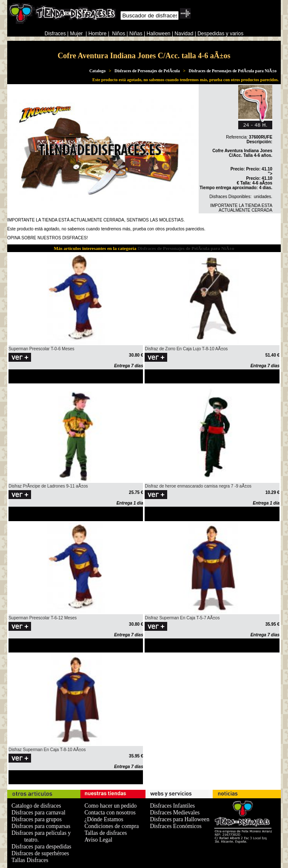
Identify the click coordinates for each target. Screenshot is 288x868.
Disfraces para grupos (37, 819)
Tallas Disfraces (30, 860)
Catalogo (97, 71)
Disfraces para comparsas (41, 826)
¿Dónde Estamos (104, 819)
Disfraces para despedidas (41, 847)
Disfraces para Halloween (180, 819)
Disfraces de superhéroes (40, 853)
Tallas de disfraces (106, 833)
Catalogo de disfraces (36, 806)
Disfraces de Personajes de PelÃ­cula (147, 71)
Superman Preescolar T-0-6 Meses (41, 349)
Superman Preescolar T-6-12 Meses (43, 618)
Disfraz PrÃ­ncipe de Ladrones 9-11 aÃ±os (48, 486)
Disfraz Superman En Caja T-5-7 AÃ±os (182, 618)
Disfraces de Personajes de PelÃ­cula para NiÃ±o (233, 71)
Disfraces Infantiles (172, 806)
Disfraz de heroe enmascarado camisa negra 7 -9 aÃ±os (198, 486)
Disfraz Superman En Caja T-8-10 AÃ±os (47, 750)
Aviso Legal (99, 840)
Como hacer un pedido (111, 806)
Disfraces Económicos (175, 826)
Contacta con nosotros (110, 813)
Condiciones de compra (112, 826)
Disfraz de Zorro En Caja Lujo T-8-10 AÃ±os (186, 349)
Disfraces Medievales (175, 813)
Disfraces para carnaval (38, 813)
